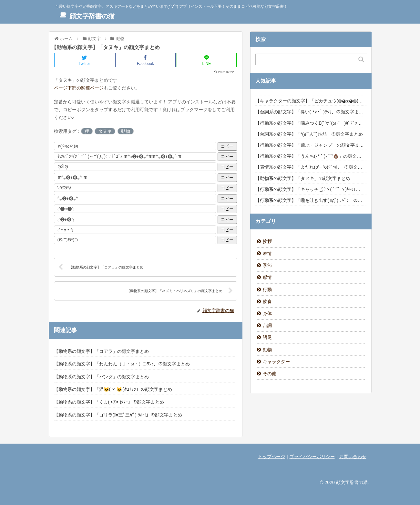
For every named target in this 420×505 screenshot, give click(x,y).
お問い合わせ (353, 457)
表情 (267, 253)
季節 (267, 265)
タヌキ (105, 131)
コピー (227, 146)
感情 (267, 277)
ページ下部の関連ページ (79, 88)
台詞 (267, 325)
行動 (267, 289)
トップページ (271, 457)
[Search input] (307, 59)
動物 (126, 131)
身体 (267, 313)
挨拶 (267, 241)
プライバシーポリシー (312, 457)
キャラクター (276, 362)
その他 (270, 373)
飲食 (267, 301)
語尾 (267, 337)
